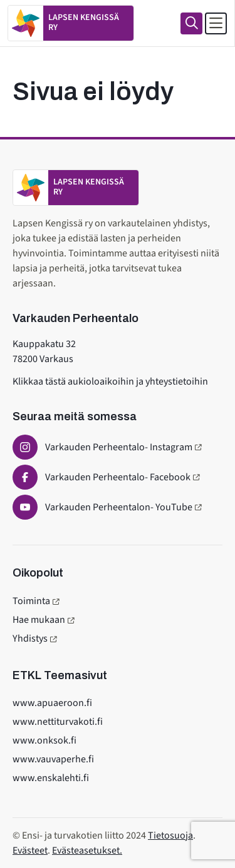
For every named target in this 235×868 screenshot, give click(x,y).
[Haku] (191, 23)
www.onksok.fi (44, 740)
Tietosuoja (170, 835)
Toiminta (31, 601)
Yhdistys (30, 638)
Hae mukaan (39, 620)
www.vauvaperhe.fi (53, 759)
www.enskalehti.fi (51, 778)
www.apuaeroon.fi (52, 703)
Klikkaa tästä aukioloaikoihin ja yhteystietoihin (110, 381)
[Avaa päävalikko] (216, 23)
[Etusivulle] (71, 23)
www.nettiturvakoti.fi (58, 722)
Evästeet (30, 850)
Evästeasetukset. (87, 850)
